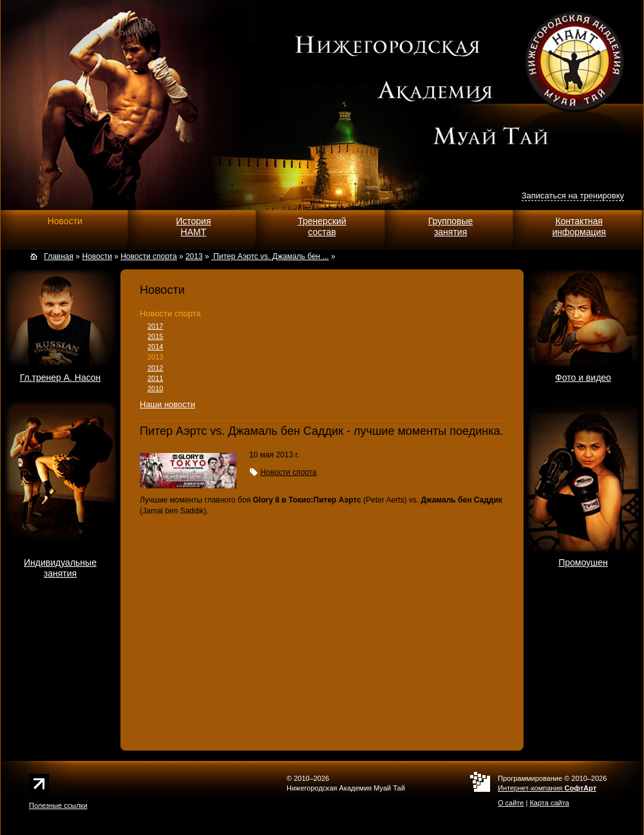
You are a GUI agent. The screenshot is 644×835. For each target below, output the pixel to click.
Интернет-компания (547, 788)
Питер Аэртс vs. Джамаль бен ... (270, 256)
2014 (155, 347)
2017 (155, 326)
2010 (155, 389)
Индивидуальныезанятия (60, 568)
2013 (155, 357)
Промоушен (583, 562)
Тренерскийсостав (322, 226)
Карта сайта (549, 803)
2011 (155, 378)
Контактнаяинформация (579, 226)
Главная (59, 256)
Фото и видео (583, 378)
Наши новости (167, 404)
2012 (155, 368)
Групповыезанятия (451, 226)
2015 (155, 336)
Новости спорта (170, 313)
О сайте (511, 803)
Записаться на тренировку (573, 196)
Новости (65, 221)
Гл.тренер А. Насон (61, 378)
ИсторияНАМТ (193, 226)
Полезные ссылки (58, 805)
